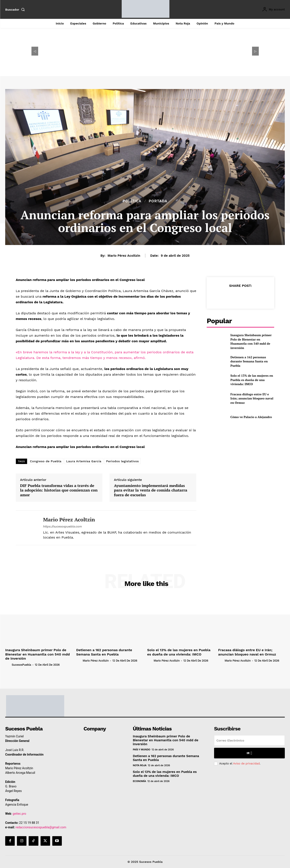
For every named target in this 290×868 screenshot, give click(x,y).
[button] (16, 10)
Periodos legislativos (122, 461)
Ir (249, 753)
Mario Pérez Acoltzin (124, 256)
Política (132, 201)
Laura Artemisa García (84, 461)
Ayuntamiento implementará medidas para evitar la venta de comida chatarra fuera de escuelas (151, 490)
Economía (139, 781)
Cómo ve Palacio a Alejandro (251, 417)
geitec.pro (19, 814)
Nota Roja (140, 765)
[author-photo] (8, 665)
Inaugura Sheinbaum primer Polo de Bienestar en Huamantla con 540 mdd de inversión (251, 341)
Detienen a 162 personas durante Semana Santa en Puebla (249, 361)
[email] (249, 740)
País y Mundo (141, 750)
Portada (158, 201)
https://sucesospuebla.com (63, 526)
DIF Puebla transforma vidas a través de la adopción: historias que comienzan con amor (59, 490)
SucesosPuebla (21, 665)
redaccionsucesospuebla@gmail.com (41, 827)
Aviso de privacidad (247, 763)
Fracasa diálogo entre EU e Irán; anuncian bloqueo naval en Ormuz (252, 398)
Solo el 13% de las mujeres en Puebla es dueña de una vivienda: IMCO (252, 380)
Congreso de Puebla (46, 461)
